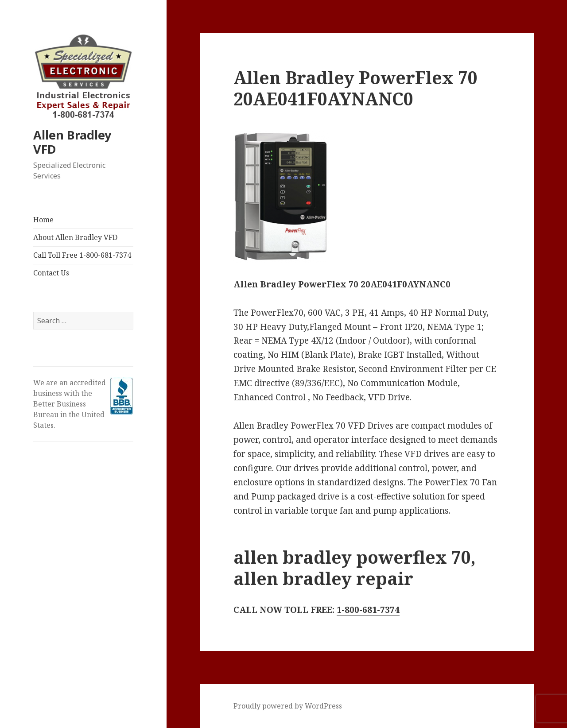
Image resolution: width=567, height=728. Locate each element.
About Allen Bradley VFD (75, 237)
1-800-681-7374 (368, 610)
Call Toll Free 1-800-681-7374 (82, 255)
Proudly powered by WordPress (288, 706)
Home (43, 220)
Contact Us (51, 273)
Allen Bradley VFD (72, 142)
